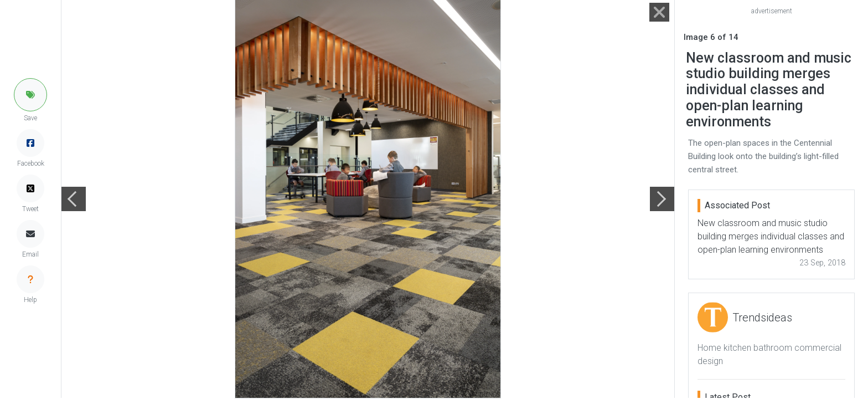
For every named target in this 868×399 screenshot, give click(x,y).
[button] (30, 95)
